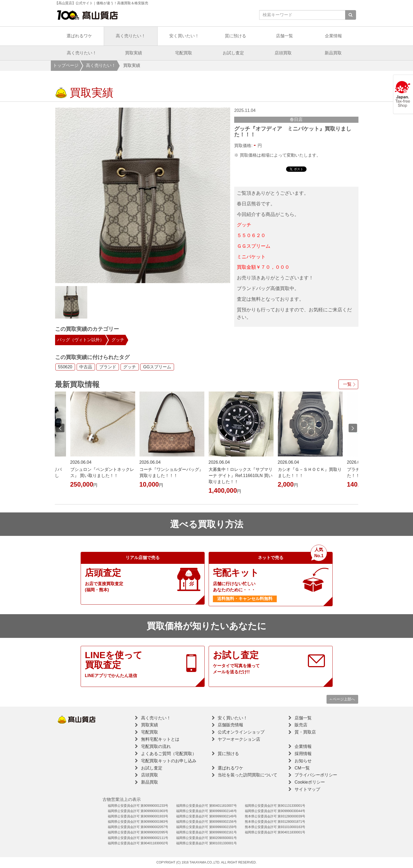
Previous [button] (60, 428)
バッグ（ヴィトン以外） (81, 340)
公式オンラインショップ (241, 732)
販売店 (301, 725)
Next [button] (353, 428)
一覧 (347, 384)
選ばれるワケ (79, 36)
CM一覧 (302, 768)
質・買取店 (305, 732)
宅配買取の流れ (156, 746)
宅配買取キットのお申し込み (169, 761)
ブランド (108, 367)
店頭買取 (283, 53)
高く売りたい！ (131, 36)
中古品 (86, 367)
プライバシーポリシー (316, 775)
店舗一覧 (284, 36)
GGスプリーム (157, 367)
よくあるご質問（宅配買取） (169, 754)
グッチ (118, 340)
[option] (143, 195)
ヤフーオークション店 (239, 739)
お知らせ (303, 761)
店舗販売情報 (230, 725)
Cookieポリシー (310, 782)
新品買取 (333, 53)
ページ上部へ (342, 699)
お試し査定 (233, 53)
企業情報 (333, 36)
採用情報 (303, 754)
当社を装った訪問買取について (247, 775)
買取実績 (134, 53)
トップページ (66, 65)
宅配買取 (184, 53)
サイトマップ (307, 789)
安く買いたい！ (184, 36)
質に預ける (236, 36)
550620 (65, 367)
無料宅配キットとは (160, 739)
